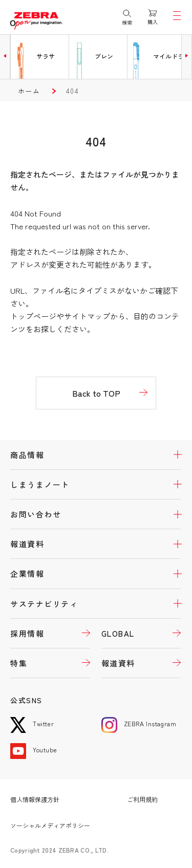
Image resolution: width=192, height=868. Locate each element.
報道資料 (27, 544)
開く (172, 455)
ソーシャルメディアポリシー (50, 825)
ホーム (29, 91)
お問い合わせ (36, 514)
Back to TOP (96, 393)
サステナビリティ (44, 604)
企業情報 (27, 573)
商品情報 (27, 455)
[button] (5, 56)
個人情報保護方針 (35, 799)
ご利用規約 (142, 799)
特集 (19, 663)
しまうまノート (40, 484)
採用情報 (27, 633)
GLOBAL (118, 633)
